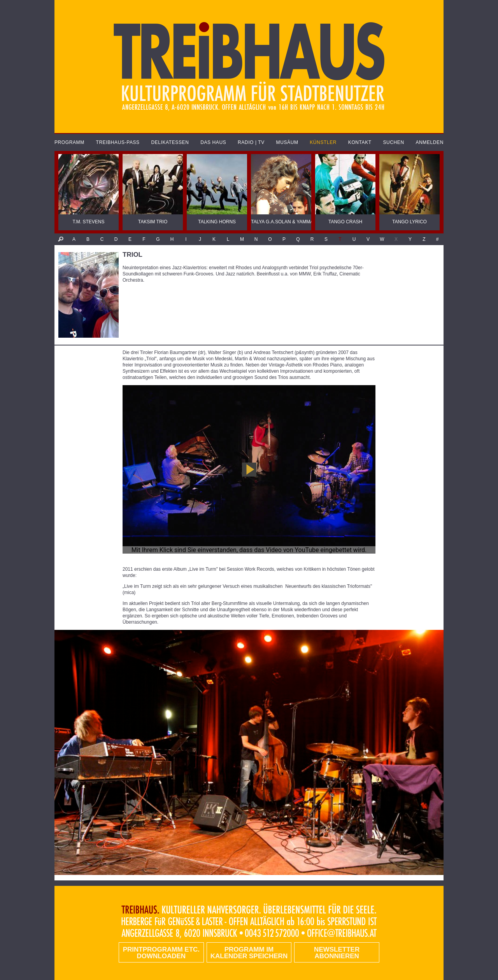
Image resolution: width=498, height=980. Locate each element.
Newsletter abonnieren (337, 953)
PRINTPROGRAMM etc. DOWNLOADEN (161, 953)
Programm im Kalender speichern (249, 953)
